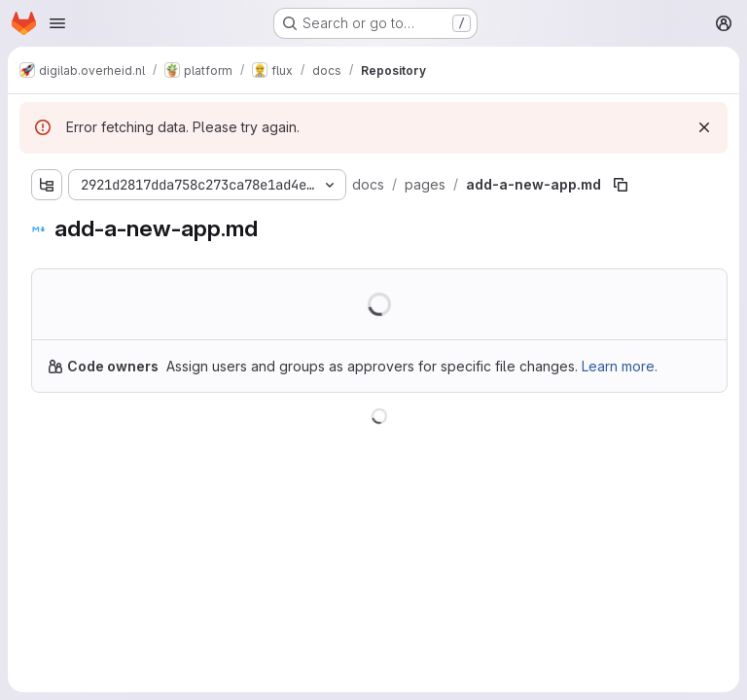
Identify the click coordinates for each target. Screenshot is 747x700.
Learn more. (620, 366)
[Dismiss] (704, 127)
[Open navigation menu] (57, 23)
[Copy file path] (621, 185)
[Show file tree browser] (47, 185)
